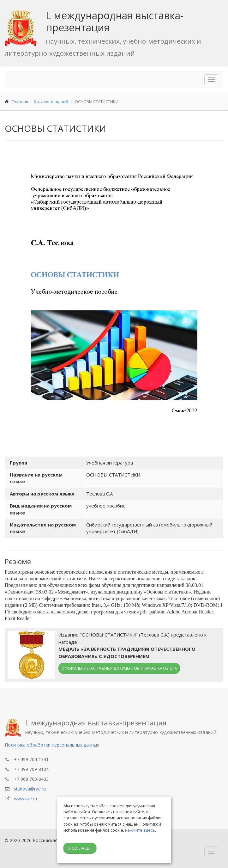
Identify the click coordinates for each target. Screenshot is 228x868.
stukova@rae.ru (30, 789)
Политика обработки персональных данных (52, 745)
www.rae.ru (25, 799)
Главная (20, 102)
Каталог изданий (51, 102)
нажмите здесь (140, 830)
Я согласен (80, 848)
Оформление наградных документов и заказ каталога (119, 668)
